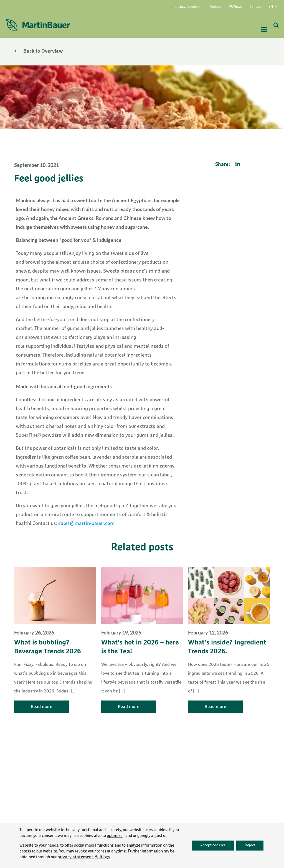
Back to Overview (39, 51)
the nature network (188, 7)
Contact (255, 7)
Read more (41, 707)
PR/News (235, 7)
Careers (216, 7)
